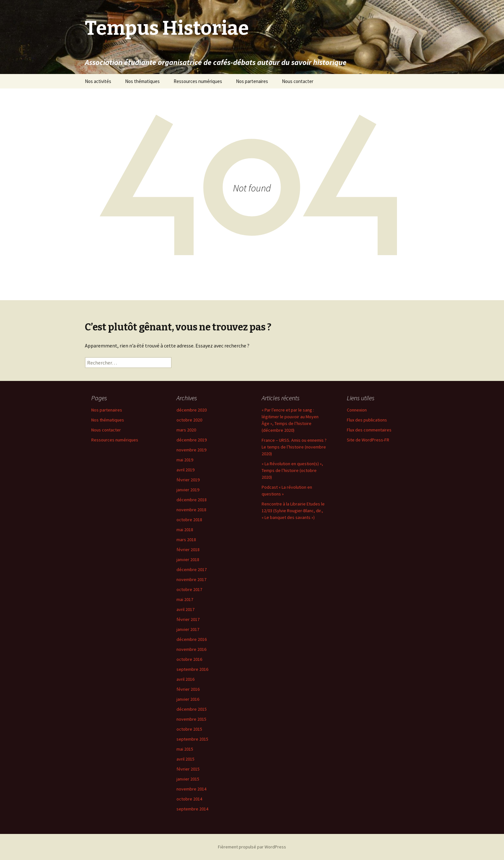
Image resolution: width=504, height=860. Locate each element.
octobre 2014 (189, 799)
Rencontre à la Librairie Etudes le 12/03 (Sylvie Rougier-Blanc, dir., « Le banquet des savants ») (293, 511)
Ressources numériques (198, 81)
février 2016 (188, 689)
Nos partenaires (252, 81)
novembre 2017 (191, 579)
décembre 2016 (192, 639)
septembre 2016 (192, 669)
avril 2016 (185, 679)
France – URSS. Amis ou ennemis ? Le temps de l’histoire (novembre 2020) (294, 447)
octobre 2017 (189, 589)
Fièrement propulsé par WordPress (252, 847)
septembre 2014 (192, 809)
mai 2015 (185, 749)
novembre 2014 (191, 789)
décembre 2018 (192, 500)
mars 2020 (186, 430)
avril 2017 (185, 609)
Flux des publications (367, 420)
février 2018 (188, 550)
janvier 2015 (188, 779)
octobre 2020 (189, 420)
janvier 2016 (188, 699)
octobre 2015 (189, 729)
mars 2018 (186, 540)
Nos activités (98, 81)
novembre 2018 (191, 510)
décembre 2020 (192, 410)
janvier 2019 (188, 490)
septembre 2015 (192, 739)
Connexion (357, 410)
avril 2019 (185, 470)
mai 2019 (185, 460)
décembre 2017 (192, 569)
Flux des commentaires (369, 430)
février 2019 (188, 480)
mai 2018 (185, 530)
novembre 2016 (191, 649)
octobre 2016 (189, 659)
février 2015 (188, 769)
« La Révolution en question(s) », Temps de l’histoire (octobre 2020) (292, 470)
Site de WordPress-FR (368, 440)
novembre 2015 (191, 719)
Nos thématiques (142, 81)
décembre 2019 (192, 440)
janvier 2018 (188, 559)
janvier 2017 (188, 629)
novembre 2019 (191, 450)
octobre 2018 (189, 520)
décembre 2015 (192, 709)
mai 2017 (185, 599)
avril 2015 (185, 759)
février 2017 (188, 619)
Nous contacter (298, 81)
